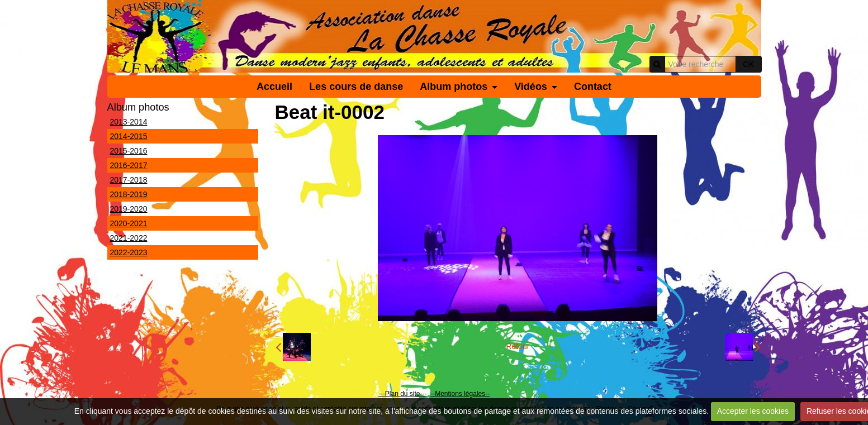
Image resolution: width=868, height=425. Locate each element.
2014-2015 (129, 136)
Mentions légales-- (462, 394)
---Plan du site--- (403, 394)
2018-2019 (129, 194)
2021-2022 (129, 238)
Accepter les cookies (753, 411)
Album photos (454, 87)
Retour (518, 346)
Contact (593, 87)
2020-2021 (129, 223)
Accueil (274, 87)
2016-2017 (129, 165)
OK (748, 64)
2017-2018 (129, 180)
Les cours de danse (356, 87)
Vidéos (531, 87)
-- (433, 394)
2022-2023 (129, 252)
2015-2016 (129, 151)
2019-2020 (129, 209)
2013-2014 (129, 122)
